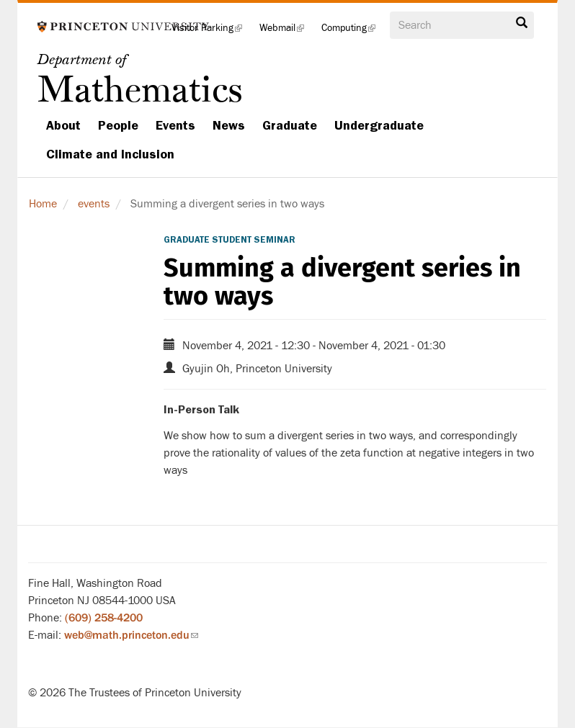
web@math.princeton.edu (131, 635)
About (63, 125)
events (94, 204)
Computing (353, 32)
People (118, 125)
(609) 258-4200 (104, 618)
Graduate (290, 125)
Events (175, 125)
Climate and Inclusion (110, 154)
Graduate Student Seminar (229, 240)
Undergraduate (379, 125)
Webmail (286, 32)
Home (43, 204)
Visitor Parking (211, 32)
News (229, 125)
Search (522, 23)
